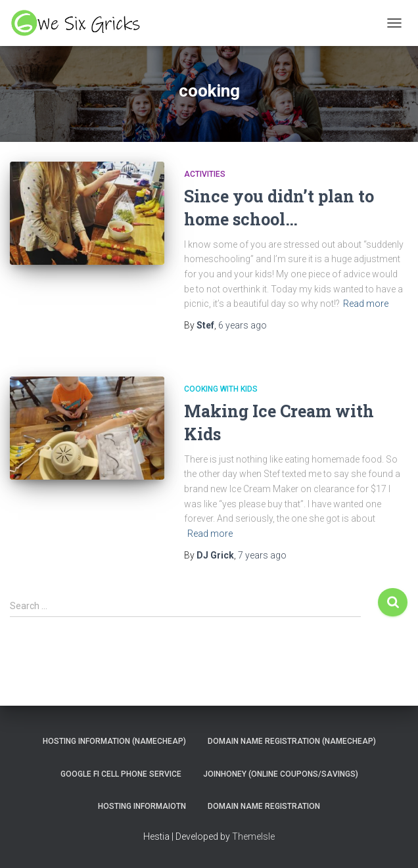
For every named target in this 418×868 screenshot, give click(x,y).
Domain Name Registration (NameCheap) (292, 741)
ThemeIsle (253, 836)
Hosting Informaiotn (142, 806)
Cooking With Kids (221, 389)
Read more (366, 304)
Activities (205, 174)
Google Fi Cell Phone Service (121, 774)
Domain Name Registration (264, 806)
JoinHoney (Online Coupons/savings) (281, 774)
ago (243, 325)
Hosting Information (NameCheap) (114, 741)
